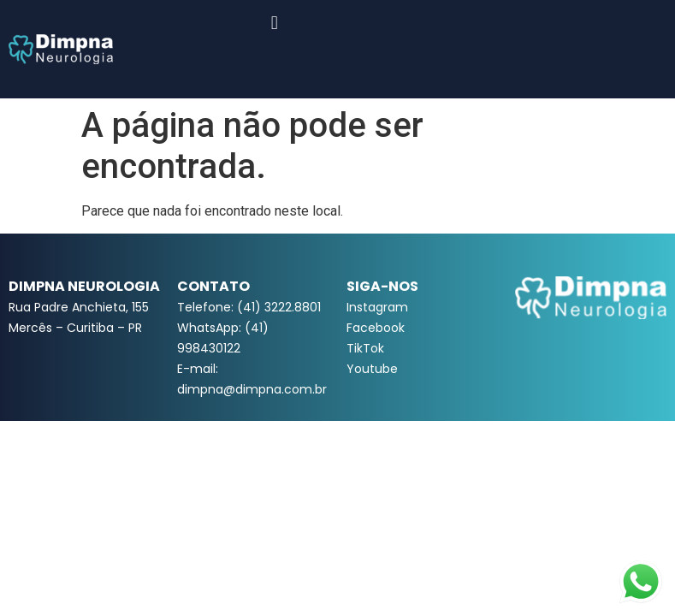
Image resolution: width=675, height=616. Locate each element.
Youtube (372, 369)
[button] (274, 23)
